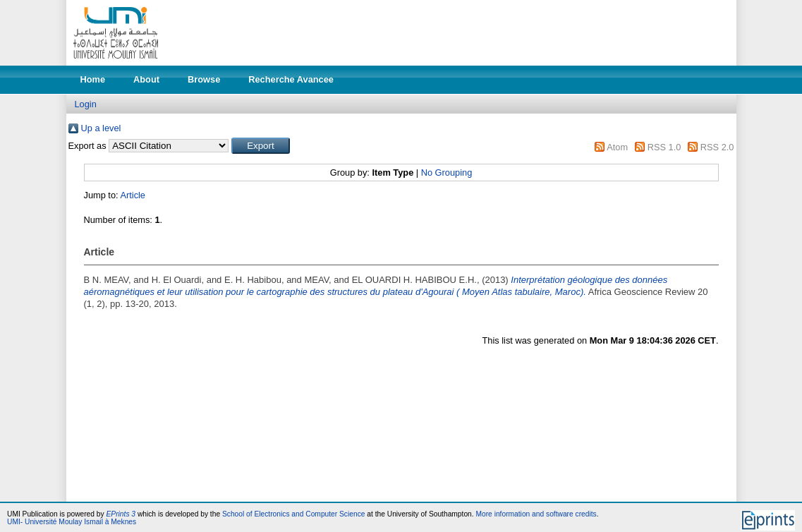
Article (133, 195)
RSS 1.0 (664, 147)
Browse (204, 79)
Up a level (101, 128)
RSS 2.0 (717, 147)
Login (86, 104)
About (146, 79)
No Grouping (447, 173)
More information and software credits (536, 514)
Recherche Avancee (291, 79)
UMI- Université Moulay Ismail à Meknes (72, 522)
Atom (617, 147)
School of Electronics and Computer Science (294, 514)
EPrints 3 (121, 514)
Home (93, 79)
